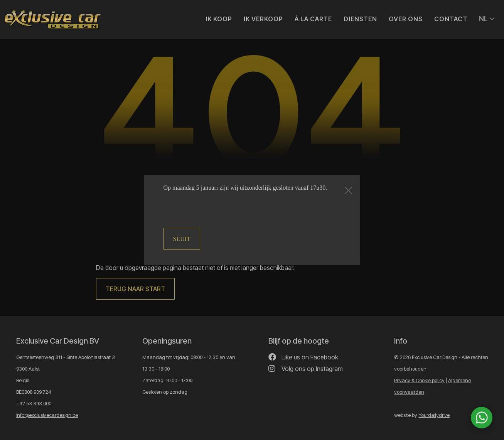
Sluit (182, 239)
